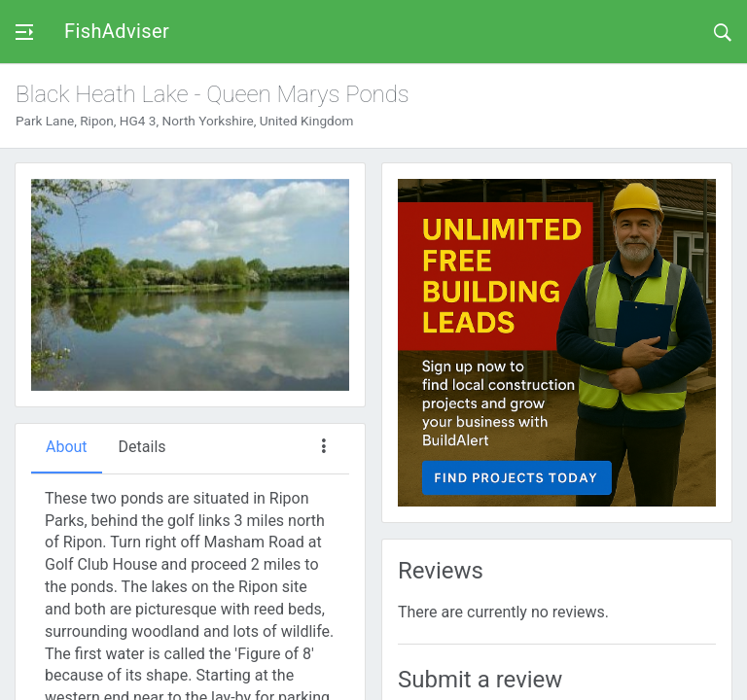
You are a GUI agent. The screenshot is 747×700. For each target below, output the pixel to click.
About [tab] (67, 447)
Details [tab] (142, 447)
